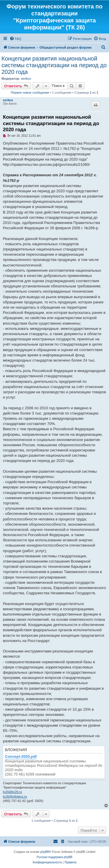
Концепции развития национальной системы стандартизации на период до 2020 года (54, 65)
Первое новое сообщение (30, 93)
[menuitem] (15, 39)
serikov (26, 79)
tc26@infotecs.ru (15, 796)
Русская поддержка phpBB (54, 857)
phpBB (45, 852)
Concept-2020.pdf (21, 757)
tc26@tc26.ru (12, 792)
